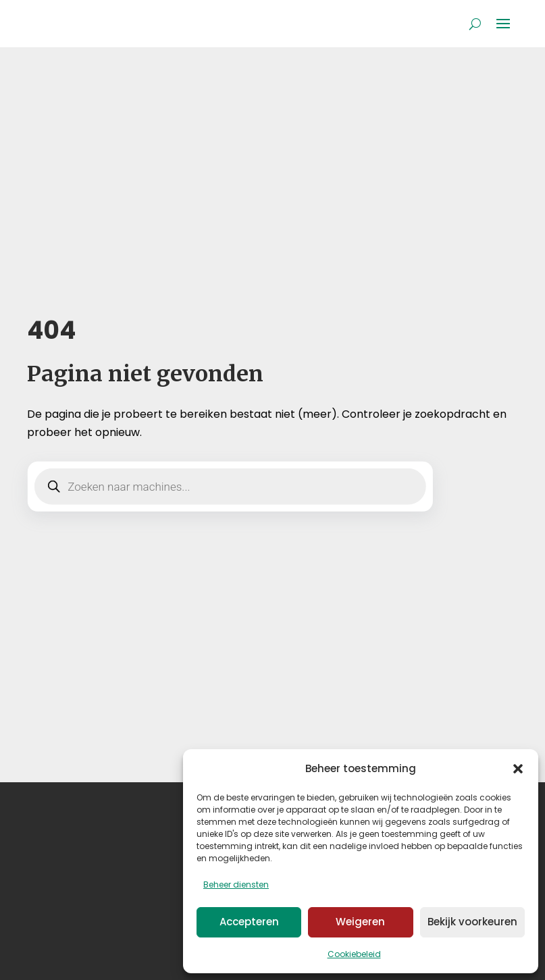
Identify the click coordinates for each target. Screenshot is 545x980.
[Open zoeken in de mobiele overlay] (230, 487)
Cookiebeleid (354, 954)
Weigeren (360, 922)
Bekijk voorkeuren (472, 922)
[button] (518, 769)
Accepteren (249, 922)
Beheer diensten (236, 884)
